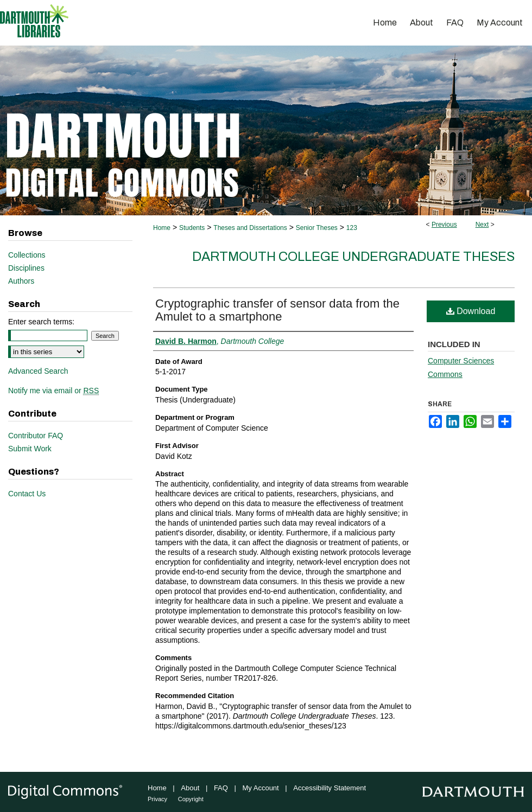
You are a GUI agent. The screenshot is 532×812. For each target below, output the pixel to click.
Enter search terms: (41, 322)
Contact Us (27, 494)
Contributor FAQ (36, 436)
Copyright (191, 799)
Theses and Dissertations (250, 228)
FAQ (221, 788)
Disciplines (26, 268)
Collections (27, 255)
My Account (261, 788)
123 (352, 228)
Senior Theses (317, 228)
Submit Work (30, 449)
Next (482, 225)
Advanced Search (38, 371)
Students (192, 228)
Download (471, 311)
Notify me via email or (53, 391)
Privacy (157, 799)
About (190, 788)
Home (162, 228)
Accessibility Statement (330, 788)
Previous (444, 225)
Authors (21, 281)
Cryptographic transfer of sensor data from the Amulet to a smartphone (277, 310)
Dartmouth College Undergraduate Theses (353, 257)
